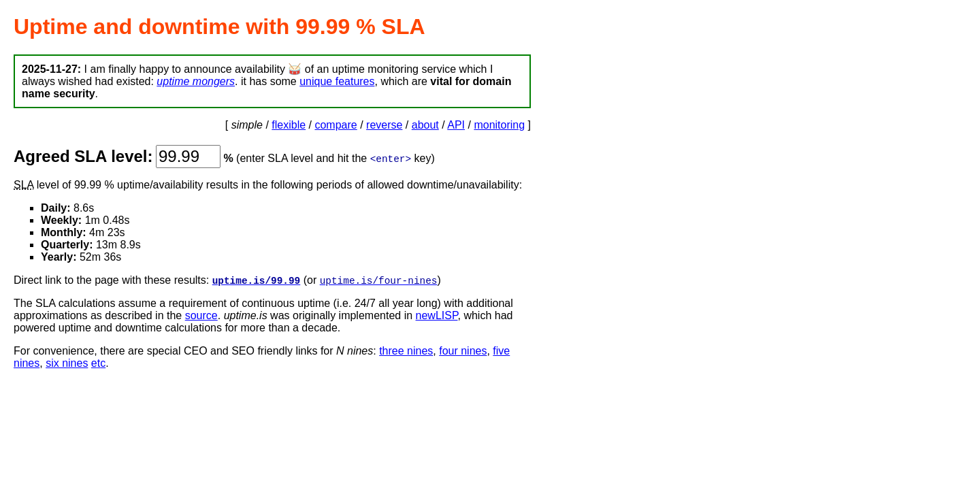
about (425, 125)
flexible (289, 125)
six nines (67, 364)
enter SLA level (276, 158)
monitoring (499, 125)
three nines (406, 352)
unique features (337, 81)
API (456, 125)
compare (336, 125)
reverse (384, 125)
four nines (463, 352)
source (201, 316)
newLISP (437, 316)
